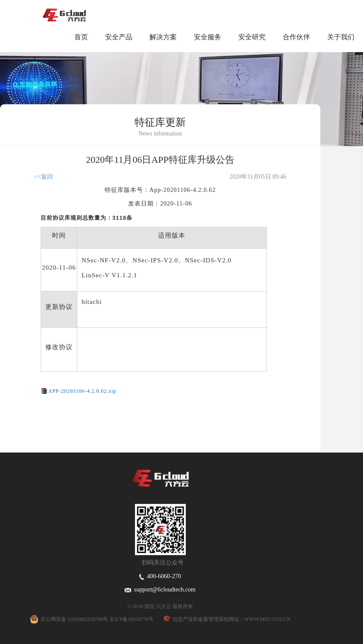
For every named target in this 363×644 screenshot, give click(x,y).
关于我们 (341, 37)
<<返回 (44, 177)
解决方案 (163, 37)
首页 (81, 37)
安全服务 (208, 37)
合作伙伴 (296, 37)
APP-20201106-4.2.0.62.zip (82, 391)
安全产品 (119, 37)
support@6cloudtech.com (160, 590)
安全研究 (252, 37)
